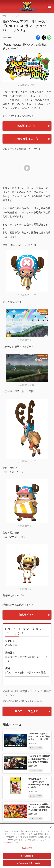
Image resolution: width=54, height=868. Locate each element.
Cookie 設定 (27, 848)
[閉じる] (51, 827)
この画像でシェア (27, 85)
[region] (27, 846)
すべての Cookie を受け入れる (27, 863)
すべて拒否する (27, 856)
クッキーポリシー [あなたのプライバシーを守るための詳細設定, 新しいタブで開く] (11, 842)
